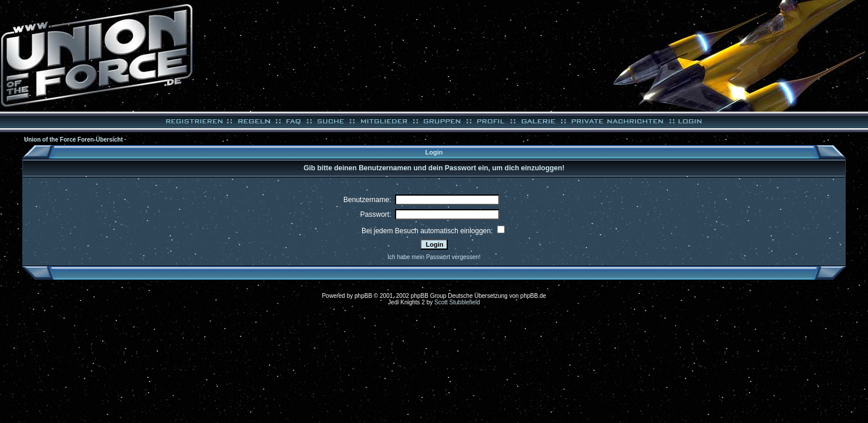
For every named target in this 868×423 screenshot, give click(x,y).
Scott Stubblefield (457, 302)
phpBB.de (533, 296)
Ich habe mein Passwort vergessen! (434, 257)
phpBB (363, 296)
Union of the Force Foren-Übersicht (73, 140)
